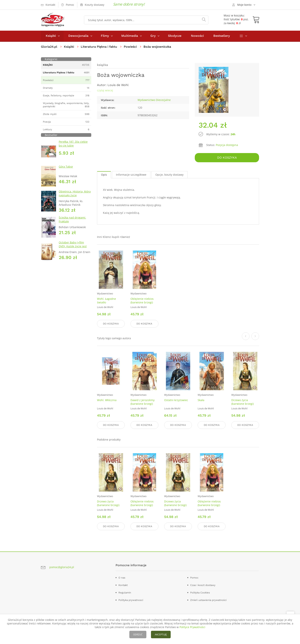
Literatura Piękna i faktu (99, 47)
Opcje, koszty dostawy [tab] (169, 175)
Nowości (197, 36)
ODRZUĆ (138, 635)
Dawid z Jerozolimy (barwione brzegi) (143, 402)
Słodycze (175, 36)
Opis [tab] (104, 175)
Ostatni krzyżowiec (176, 400)
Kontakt (123, 585)
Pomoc (194, 577)
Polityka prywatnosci (131, 600)
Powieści (130, 47)
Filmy (105, 36)
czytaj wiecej (105, 91)
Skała (201, 400)
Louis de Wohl (118, 85)
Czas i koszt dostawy (203, 585)
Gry (153, 36)
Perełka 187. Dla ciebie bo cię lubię (73, 144)
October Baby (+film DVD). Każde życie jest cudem (73, 247)
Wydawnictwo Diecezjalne (154, 100)
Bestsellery (222, 36)
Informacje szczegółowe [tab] (131, 175)
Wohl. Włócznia (107, 400)
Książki (51, 36)
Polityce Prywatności (192, 627)
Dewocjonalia (78, 36)
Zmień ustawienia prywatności (208, 600)
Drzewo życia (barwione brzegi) (243, 402)
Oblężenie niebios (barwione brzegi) (142, 301)
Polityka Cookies (200, 592)
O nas (122, 577)
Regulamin (125, 592)
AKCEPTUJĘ (161, 635)
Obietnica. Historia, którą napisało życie (75, 194)
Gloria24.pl (49, 47)
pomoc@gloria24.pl (62, 567)
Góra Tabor (66, 167)
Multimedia (130, 36)
